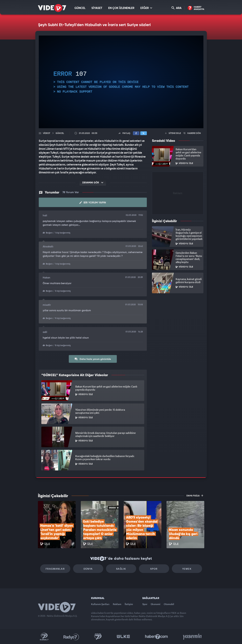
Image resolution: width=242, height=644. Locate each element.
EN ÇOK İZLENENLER (121, 8)
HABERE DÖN (192, 133)
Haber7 (157, 637)
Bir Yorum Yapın (93, 203)
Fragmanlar (55, 569)
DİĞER (146, 8)
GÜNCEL (80, 8)
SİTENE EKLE (173, 133)
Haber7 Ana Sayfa (196, 8)
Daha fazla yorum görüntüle (93, 359)
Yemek (187, 569)
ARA (176, 8)
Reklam (117, 604)
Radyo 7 (71, 637)
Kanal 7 (44, 637)
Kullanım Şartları (100, 604)
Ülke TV (123, 637)
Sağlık (121, 569)
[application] (121, 82)
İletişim (129, 604)
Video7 (46, 133)
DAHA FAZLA (195, 495)
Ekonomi (156, 604)
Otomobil (169, 604)
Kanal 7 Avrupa (98, 637)
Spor (154, 569)
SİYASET (97, 8)
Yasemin (193, 637)
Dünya (88, 569)
